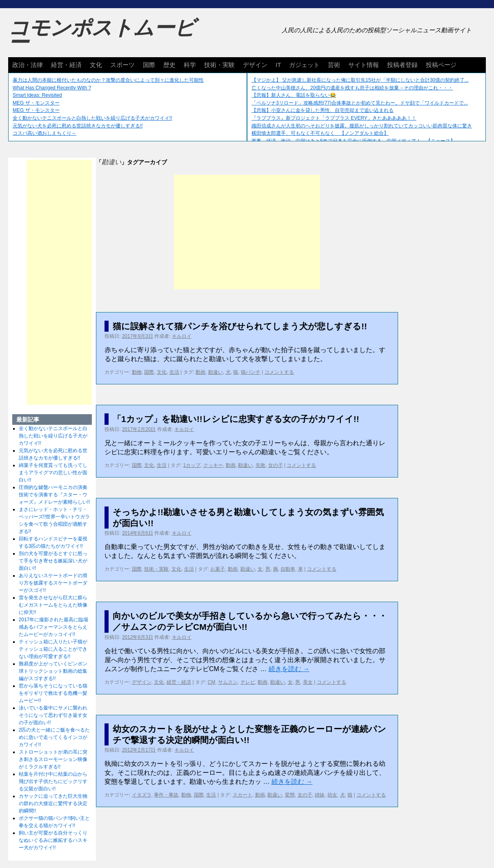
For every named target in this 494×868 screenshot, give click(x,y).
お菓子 (218, 569)
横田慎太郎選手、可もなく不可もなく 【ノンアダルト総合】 (320, 133)
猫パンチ (251, 372)
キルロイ (182, 336)
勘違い (216, 372)
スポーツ (122, 65)
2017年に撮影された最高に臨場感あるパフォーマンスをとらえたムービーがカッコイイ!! (54, 627)
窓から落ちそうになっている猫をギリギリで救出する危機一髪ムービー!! (53, 693)
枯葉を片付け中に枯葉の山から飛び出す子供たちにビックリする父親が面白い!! (53, 781)
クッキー (213, 465)
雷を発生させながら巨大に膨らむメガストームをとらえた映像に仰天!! (53, 605)
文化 (96, 65)
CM (212, 682)
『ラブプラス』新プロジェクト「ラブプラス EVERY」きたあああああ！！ (334, 118)
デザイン (255, 65)
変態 (290, 795)
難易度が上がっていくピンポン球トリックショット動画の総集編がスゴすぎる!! (53, 671)
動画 (200, 372)
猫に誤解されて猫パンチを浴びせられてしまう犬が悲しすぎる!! (240, 326)
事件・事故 (166, 795)
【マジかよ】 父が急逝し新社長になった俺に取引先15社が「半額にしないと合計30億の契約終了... (360, 80)
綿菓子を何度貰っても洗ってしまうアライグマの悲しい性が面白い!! (53, 473)
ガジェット (304, 65)
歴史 (169, 65)
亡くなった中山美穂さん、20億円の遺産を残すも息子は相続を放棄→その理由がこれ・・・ (352, 88)
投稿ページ (441, 65)
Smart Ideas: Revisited (37, 95)
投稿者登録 (402, 65)
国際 (149, 65)
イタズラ (142, 795)
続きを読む (289, 669)
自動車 (288, 569)
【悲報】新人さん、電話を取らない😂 (294, 95)
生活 (174, 372)
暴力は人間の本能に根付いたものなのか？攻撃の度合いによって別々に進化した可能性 (108, 80)
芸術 (334, 65)
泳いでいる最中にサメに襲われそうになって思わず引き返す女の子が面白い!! (53, 715)
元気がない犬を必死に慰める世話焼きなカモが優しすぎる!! (78, 126)
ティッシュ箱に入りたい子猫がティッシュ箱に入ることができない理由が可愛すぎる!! (53, 649)
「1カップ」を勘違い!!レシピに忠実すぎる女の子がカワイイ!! (236, 419)
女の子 (276, 465)
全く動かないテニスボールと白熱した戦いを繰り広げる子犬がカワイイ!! (92, 118)
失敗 (260, 465)
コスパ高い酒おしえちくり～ (45, 133)
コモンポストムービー (102, 35)
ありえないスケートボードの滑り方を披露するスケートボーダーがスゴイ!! (53, 583)
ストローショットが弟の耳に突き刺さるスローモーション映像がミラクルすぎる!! (53, 759)
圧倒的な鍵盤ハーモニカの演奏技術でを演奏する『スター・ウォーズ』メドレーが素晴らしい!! (55, 495)
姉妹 (320, 795)
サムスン (228, 682)
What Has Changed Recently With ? (52, 88)
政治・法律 (28, 65)
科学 (190, 65)
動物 (137, 372)
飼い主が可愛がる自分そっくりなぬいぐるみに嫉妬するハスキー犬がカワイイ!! (53, 840)
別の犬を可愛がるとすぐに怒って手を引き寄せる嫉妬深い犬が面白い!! (53, 561)
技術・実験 (219, 65)
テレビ (248, 682)
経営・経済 (66, 65)
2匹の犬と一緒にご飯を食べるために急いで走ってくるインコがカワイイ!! (55, 737)
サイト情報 (364, 65)
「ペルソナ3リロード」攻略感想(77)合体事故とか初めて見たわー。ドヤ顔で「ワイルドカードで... (360, 103)
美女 (308, 682)
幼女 (332, 795)
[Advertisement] (247, 232)
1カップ (192, 465)
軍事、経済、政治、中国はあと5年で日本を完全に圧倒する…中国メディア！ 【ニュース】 (353, 141)
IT (278, 65)
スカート (243, 795)
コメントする (279, 372)
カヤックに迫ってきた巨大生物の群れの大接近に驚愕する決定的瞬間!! (53, 803)
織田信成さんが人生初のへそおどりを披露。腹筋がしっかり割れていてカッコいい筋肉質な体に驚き (362, 126)
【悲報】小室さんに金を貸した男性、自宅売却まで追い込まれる (323, 110)
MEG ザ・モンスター (36, 103)
